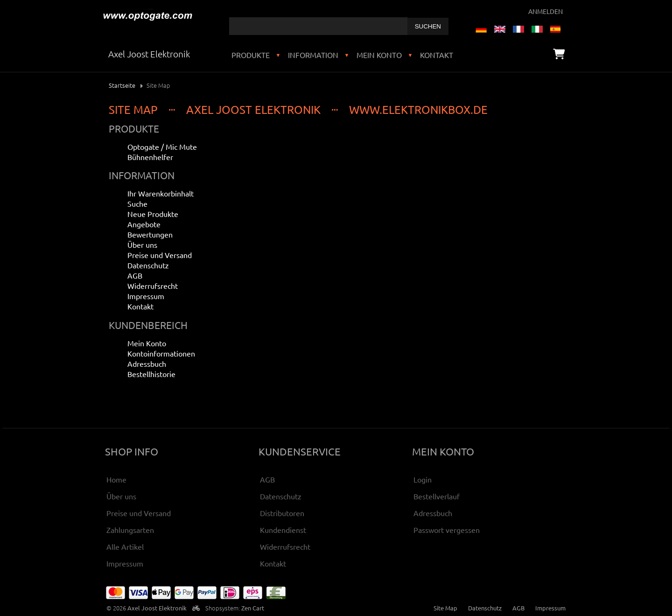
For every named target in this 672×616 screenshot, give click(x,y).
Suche (137, 203)
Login (423, 479)
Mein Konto (379, 55)
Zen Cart (253, 608)
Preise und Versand (160, 255)
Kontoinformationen (161, 353)
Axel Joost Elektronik (157, 608)
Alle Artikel (125, 546)
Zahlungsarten (130, 530)
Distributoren (282, 513)
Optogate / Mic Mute (162, 147)
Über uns (142, 245)
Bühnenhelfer (150, 157)
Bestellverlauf (437, 496)
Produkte (251, 55)
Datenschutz (148, 265)
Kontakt (437, 55)
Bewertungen (150, 234)
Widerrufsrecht (153, 286)
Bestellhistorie (151, 374)
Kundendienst (283, 530)
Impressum (146, 296)
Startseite (122, 85)
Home (116, 479)
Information (313, 55)
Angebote (144, 224)
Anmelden (546, 11)
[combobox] (318, 26)
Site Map (445, 608)
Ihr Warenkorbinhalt (161, 193)
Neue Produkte (153, 214)
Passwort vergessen (447, 530)
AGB (135, 275)
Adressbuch (147, 364)
